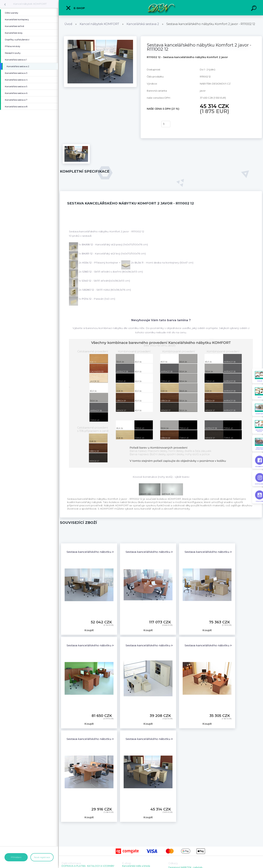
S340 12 (87, 281)
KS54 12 (87, 263)
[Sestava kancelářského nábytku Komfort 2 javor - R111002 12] (100, 37)
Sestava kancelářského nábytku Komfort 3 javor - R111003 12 (168, 552)
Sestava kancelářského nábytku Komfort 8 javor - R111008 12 (109, 739)
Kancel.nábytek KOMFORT (30, 4)
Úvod (68, 24)
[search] (254, 9)
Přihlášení (16, 857)
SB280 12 (88, 290)
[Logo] (161, 8)
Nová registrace (42, 857)
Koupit (152, 124)
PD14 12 (87, 299)
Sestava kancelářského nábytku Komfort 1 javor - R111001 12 (108, 552)
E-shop (75, 8)
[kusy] (166, 124)
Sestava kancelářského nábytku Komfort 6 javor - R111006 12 (168, 645)
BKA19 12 (87, 254)
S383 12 (87, 272)
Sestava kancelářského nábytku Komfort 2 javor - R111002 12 (168, 739)
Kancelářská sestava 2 (143, 24)
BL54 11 (139, 263)
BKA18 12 (88, 244)
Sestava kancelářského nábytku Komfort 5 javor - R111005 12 (109, 645)
